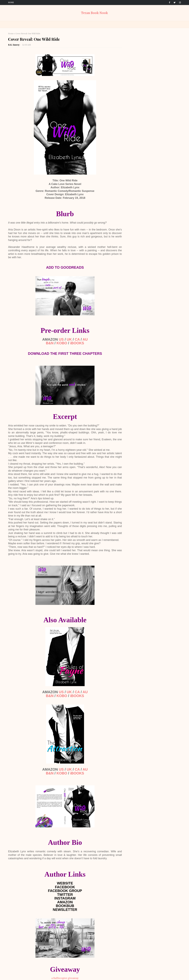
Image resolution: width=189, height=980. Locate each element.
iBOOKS (77, 343)
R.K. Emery (14, 45)
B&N (50, 343)
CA (77, 339)
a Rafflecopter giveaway (65, 978)
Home (11, 2)
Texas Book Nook (94, 13)
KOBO (62, 343)
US (61, 339)
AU (85, 339)
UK (69, 339)
